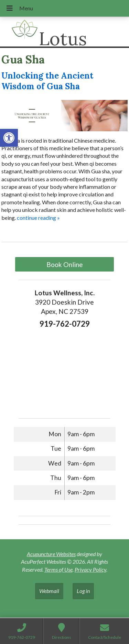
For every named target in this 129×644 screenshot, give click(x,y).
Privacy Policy (90, 569)
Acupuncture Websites (51, 554)
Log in (83, 591)
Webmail (49, 591)
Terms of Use (58, 569)
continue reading (38, 218)
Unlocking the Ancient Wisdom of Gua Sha (47, 81)
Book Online (65, 264)
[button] (9, 138)
